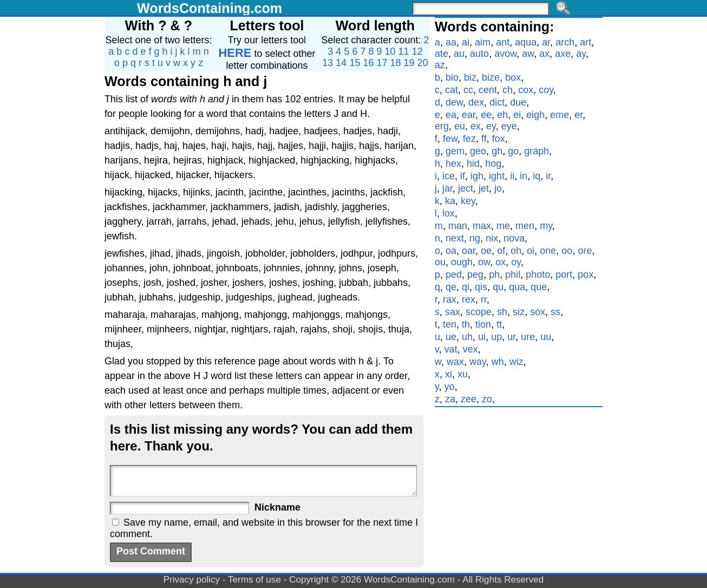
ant (503, 42)
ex (476, 126)
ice (449, 176)
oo (567, 251)
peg (475, 275)
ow (484, 262)
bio (452, 77)
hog (493, 164)
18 (396, 63)
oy (516, 262)
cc (468, 90)
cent (488, 90)
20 (423, 63)
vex (470, 349)
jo (498, 188)
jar (447, 188)
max (482, 226)
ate (441, 54)
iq (536, 176)
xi (449, 374)
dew (454, 102)
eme (559, 115)
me (503, 226)
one (548, 251)
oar (469, 251)
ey (491, 126)
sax (453, 312)
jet (484, 188)
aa (451, 42)
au (459, 54)
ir (548, 176)
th (466, 324)
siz (519, 312)
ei (517, 115)
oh (516, 251)
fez (469, 139)
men (525, 226)
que (539, 287)
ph (494, 275)
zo (487, 399)
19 (409, 63)
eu (460, 126)
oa (451, 251)
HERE (235, 53)
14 (341, 63)
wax (455, 362)
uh (467, 337)
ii (512, 176)
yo (450, 387)
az (440, 65)
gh (497, 151)
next (455, 238)
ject (466, 188)
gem (455, 151)
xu (463, 374)
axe (563, 54)
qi (466, 287)
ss (555, 312)
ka (450, 201)
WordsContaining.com (210, 8)
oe (486, 251)
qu (498, 287)
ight (497, 176)
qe (451, 287)
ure (528, 337)
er (578, 115)
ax (544, 54)
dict (497, 102)
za (450, 399)
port (564, 275)
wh (498, 362)
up (496, 337)
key (468, 201)
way (478, 362)
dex (476, 102)
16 (368, 63)
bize (491, 77)
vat (451, 349)
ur (511, 337)
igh (477, 176)
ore (585, 251)
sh (502, 312)
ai (466, 42)
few (450, 139)
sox (538, 312)
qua (517, 287)
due (518, 102)
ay (581, 54)
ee (486, 115)
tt (499, 324)
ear (469, 115)
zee (469, 399)
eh (502, 115)
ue (451, 337)
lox (449, 213)
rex (469, 299)
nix (492, 238)
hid (473, 164)
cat (451, 90)
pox (585, 275)
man (458, 226)
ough (462, 262)
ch (508, 90)
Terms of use (254, 580)
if (463, 176)
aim (483, 42)
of (501, 251)
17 (382, 63)
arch (565, 42)
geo (478, 151)
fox (499, 139)
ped (454, 275)
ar (546, 42)
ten (450, 324)
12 (417, 51)
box (513, 77)
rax (450, 299)
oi (531, 251)
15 (355, 63)
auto (479, 54)
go (513, 151)
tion (483, 324)
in (523, 176)
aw (528, 54)
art (585, 42)
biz (470, 77)
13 (328, 63)
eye (509, 126)
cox (526, 90)
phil (513, 275)
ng (475, 238)
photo (538, 275)
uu (546, 337)
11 (404, 51)
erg (442, 126)
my (546, 226)
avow (505, 54)
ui (482, 337)
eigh (535, 115)
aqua (526, 42)
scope (479, 312)
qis (481, 287)
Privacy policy (192, 580)
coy (546, 90)
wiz (516, 362)
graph (536, 151)
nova (514, 238)
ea (451, 115)
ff (484, 139)
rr (484, 299)
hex (453, 164)
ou (440, 262)
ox (500, 262)
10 (390, 51)
